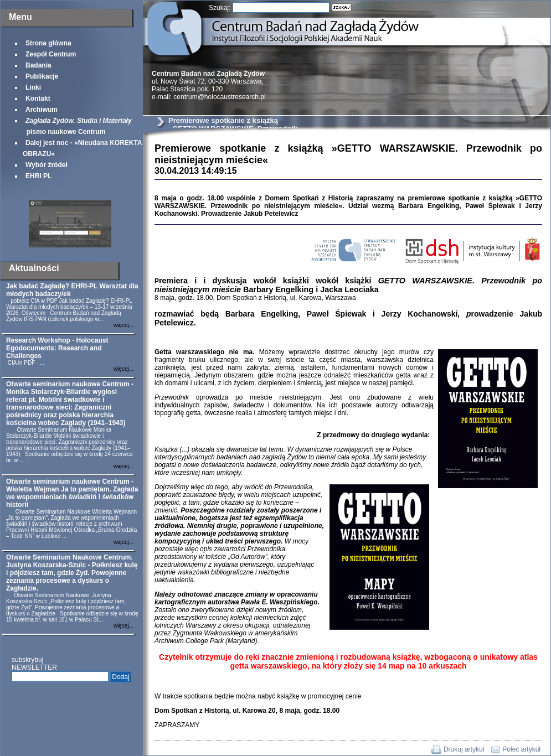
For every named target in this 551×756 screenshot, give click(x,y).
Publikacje (42, 76)
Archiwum (42, 110)
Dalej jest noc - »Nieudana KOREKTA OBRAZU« (82, 148)
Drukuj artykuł (464, 749)
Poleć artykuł (521, 749)
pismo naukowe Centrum (77, 126)
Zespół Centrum (51, 54)
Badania (38, 65)
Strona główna (48, 43)
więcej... (123, 325)
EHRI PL (38, 176)
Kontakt (38, 99)
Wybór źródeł (47, 165)
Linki (33, 87)
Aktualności (34, 268)
